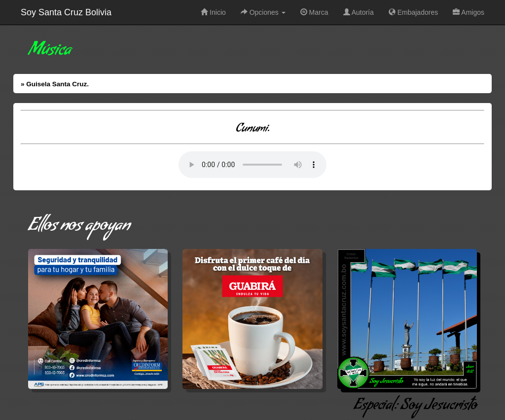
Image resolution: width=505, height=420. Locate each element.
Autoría (359, 12)
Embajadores (413, 12)
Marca (314, 12)
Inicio (213, 12)
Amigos (469, 12)
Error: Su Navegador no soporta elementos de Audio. (252, 165)
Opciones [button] (263, 12)
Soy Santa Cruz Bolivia (66, 12)
